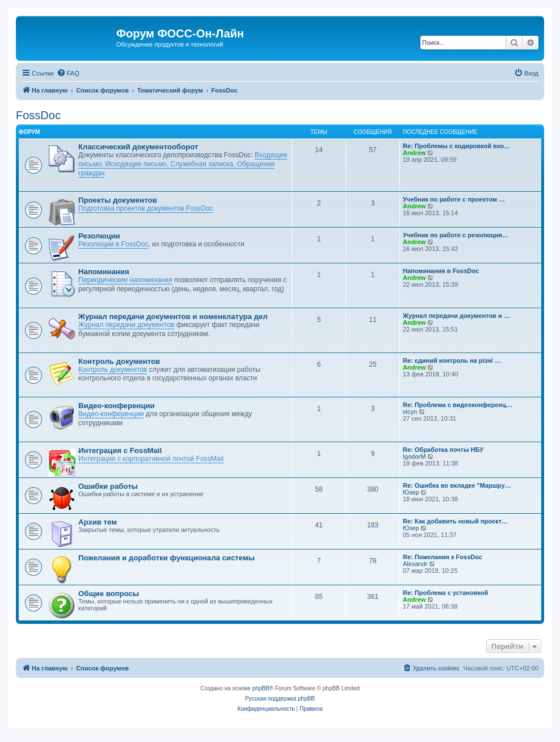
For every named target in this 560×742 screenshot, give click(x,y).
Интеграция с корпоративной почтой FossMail (151, 459)
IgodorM (414, 456)
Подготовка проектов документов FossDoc (146, 208)
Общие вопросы (109, 594)
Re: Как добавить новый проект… (455, 521)
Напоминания (104, 272)
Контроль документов (119, 361)
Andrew (414, 153)
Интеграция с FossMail (120, 450)
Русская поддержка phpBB (280, 699)
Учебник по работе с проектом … (454, 199)
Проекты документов (118, 200)
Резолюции (99, 236)
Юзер (411, 492)
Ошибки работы (108, 486)
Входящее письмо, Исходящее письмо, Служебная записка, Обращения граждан (183, 164)
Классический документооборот (138, 147)
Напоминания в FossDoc (441, 271)
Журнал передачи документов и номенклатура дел (173, 316)
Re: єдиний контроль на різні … (452, 360)
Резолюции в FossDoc (113, 244)
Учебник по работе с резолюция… (456, 235)
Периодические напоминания (125, 280)
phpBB (261, 688)
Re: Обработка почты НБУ (443, 450)
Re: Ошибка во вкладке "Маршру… (457, 485)
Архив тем (98, 522)
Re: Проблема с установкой (445, 593)
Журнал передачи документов (126, 325)
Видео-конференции (117, 406)
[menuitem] (68, 73)
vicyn (410, 412)
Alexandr (415, 564)
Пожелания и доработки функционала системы (167, 558)
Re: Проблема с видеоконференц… (458, 405)
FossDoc (38, 115)
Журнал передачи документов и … (456, 316)
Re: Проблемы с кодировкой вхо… (456, 146)
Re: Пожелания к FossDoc (443, 557)
